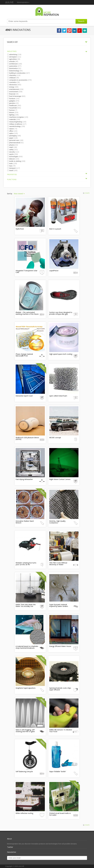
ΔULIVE (9, 2)
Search (81, 21)
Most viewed (19, 194)
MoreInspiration (23, 2)
